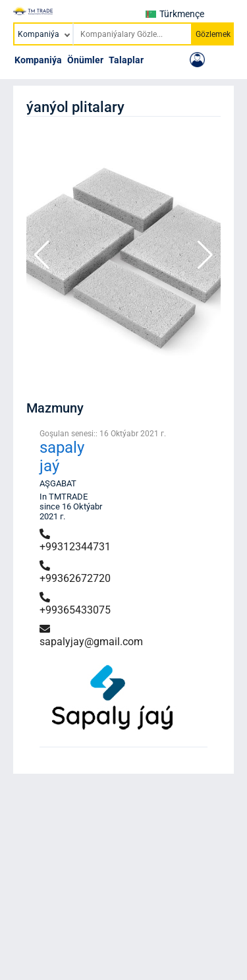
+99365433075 (75, 604)
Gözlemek (213, 34)
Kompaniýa (38, 60)
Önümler (85, 60)
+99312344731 (75, 541)
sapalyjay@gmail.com (91, 636)
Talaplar (126, 60)
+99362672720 (75, 572)
